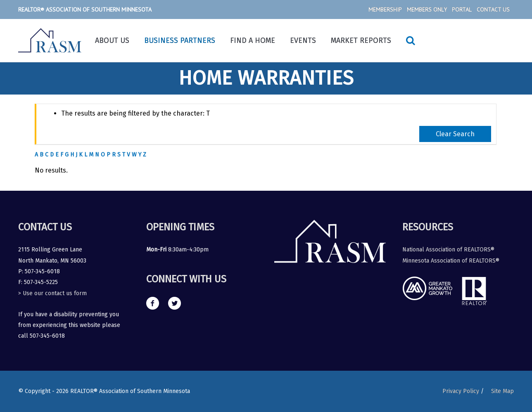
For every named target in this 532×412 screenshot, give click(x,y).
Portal (462, 9)
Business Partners (180, 40)
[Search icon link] (411, 40)
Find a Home (253, 40)
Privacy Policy (461, 391)
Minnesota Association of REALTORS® (451, 261)
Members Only (427, 9)
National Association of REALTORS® (448, 250)
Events (303, 40)
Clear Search (455, 134)
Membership (385, 9)
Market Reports (361, 40)
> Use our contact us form (52, 293)
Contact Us (493, 9)
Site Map (502, 391)
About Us (112, 40)
